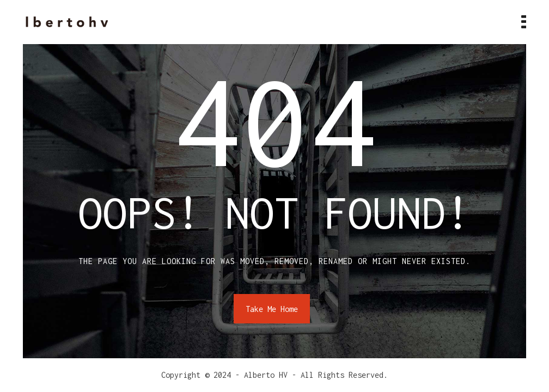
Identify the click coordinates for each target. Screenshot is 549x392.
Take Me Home (272, 309)
